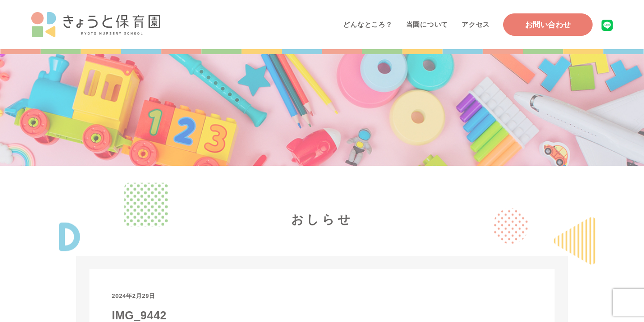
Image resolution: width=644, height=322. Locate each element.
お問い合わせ (548, 25)
